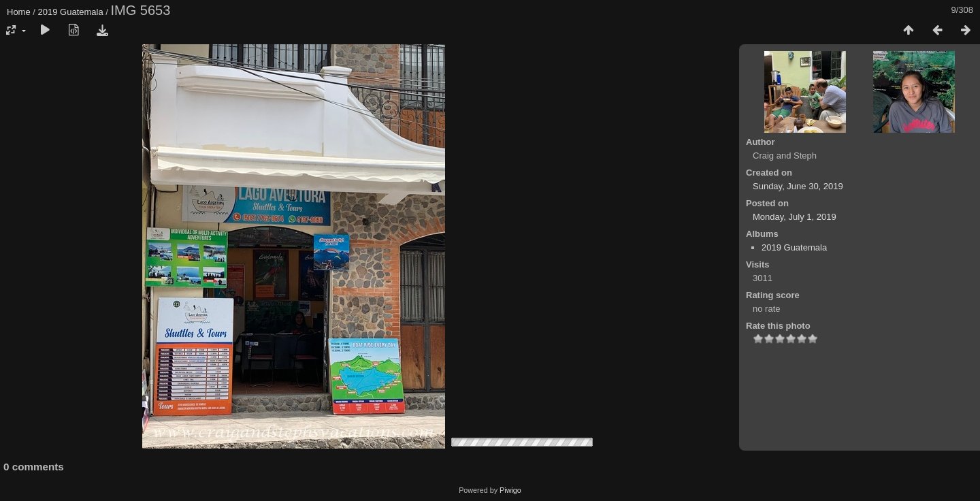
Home (19, 12)
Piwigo (510, 490)
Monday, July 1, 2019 (795, 217)
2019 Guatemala (71, 12)
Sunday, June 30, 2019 (798, 186)
